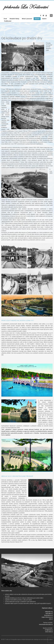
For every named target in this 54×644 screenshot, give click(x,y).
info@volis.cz (49, 630)
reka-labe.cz (49, 613)
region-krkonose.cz (47, 617)
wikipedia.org (49, 612)
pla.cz (51, 619)
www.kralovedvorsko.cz (46, 624)
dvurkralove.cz (48, 615)
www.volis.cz (49, 632)
